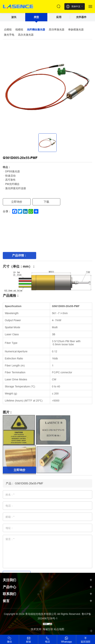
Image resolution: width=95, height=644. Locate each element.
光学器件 (81, 17)
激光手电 (9, 35)
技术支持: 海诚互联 (42, 629)
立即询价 (17, 202)
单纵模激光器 (76, 29)
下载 (46, 202)
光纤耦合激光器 (36, 29)
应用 (59, 17)
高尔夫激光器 (26, 35)
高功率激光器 (57, 29)
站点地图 (59, 629)
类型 (36, 17)
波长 (14, 17)
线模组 (19, 29)
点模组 (8, 29)
